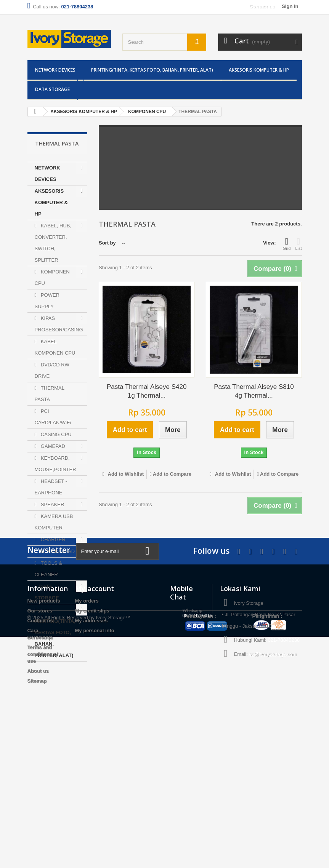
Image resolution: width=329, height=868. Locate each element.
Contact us (262, 6)
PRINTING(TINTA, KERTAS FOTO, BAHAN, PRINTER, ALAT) (152, 70)
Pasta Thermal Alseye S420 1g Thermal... (147, 391)
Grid (287, 244)
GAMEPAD (52, 446)
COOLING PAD (57, 551)
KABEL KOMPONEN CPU (55, 347)
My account (95, 743)
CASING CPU (55, 434)
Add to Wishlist (125, 474)
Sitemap (37, 835)
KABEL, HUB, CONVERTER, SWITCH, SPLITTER (53, 243)
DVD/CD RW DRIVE (52, 370)
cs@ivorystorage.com (273, 808)
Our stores (40, 765)
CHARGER (52, 540)
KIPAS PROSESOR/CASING (59, 324)
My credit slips (92, 765)
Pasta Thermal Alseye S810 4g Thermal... (254, 391)
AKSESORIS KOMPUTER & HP (259, 70)
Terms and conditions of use (43, 808)
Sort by (107, 243)
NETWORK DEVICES (55, 70)
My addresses (91, 775)
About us (38, 825)
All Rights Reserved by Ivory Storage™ (87, 849)
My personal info (95, 785)
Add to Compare (172, 474)
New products (44, 755)
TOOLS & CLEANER (48, 569)
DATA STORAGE (52, 89)
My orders (87, 755)
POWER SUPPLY (47, 301)
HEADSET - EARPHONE (51, 487)
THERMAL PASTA (50, 394)
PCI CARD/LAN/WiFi (53, 417)
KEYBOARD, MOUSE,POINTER (55, 464)
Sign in (290, 6)
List (298, 244)
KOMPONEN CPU (52, 277)
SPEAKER (52, 504)
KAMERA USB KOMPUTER (54, 522)
